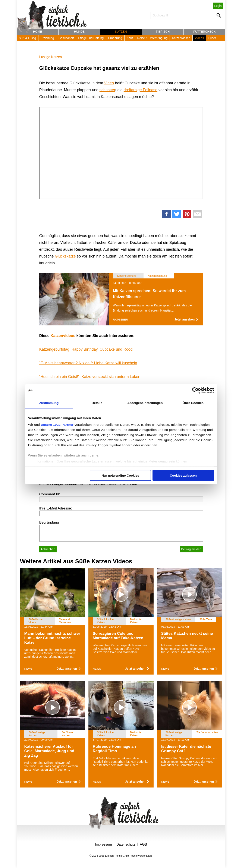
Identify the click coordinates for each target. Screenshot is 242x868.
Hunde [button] (79, 32)
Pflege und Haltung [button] (91, 38)
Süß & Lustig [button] (28, 38)
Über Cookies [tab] (193, 403)
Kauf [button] (130, 38)
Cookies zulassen (183, 475)
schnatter (107, 90)
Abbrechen (48, 549)
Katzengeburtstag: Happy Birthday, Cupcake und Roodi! (87, 349)
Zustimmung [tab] (49, 403)
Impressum (103, 844)
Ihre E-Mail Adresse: (56, 508)
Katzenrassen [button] (181, 38)
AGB (144, 844)
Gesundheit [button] (66, 38)
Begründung (49, 522)
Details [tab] (97, 403)
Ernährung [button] (115, 38)
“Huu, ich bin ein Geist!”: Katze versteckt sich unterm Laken (90, 377)
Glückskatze (65, 256)
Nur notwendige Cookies (120, 475)
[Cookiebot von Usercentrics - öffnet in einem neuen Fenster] (195, 390)
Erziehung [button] (47, 38)
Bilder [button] (212, 38)
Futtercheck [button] (204, 32)
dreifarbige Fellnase (141, 90)
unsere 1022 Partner (57, 425)
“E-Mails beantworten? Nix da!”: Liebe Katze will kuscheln (88, 363)
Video (109, 83)
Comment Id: (50, 494)
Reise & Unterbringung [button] (153, 38)
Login (218, 6)
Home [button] (38, 32)
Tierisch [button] (163, 32)
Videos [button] (199, 38)
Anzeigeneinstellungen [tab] (145, 403)
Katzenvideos (63, 336)
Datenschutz (126, 844)
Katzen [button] (121, 32)
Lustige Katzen (51, 57)
